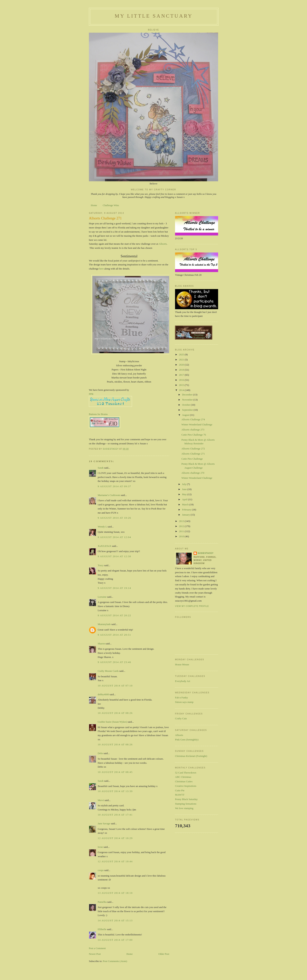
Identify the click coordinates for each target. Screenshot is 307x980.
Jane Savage (104, 823)
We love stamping (184, 808)
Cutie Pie (180, 790)
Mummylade (104, 624)
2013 (182, 521)
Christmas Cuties (184, 781)
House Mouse (182, 664)
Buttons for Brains (98, 414)
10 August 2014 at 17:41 (115, 815)
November (188, 400)
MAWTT (180, 795)
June (185, 489)
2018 (182, 370)
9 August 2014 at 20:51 (114, 635)
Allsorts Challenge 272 (193, 449)
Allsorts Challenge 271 (193, 454)
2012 (182, 526)
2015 (182, 385)
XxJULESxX (104, 546)
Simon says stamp (184, 702)
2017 (182, 375)
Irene (100, 847)
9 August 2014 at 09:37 (114, 486)
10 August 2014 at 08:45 (115, 772)
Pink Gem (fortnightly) (187, 740)
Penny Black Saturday (186, 799)
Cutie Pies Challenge (192, 459)
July (185, 484)
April (185, 499)
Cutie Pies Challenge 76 (194, 435)
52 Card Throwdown (186, 773)
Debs (100, 753)
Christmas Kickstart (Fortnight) (191, 756)
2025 (182, 354)
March (186, 504)
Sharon (101, 644)
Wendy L (102, 527)
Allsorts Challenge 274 (193, 419)
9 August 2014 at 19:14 (114, 588)
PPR (91, 394)
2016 (182, 380)
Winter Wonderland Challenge (197, 424)
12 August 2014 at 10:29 (115, 838)
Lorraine (102, 597)
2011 (182, 531)
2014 (182, 390)
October (186, 405)
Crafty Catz (181, 718)
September (188, 410)
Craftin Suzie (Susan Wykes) (112, 722)
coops (101, 870)
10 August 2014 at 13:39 (115, 791)
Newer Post (95, 954)
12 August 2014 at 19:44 (115, 861)
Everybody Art (183, 681)
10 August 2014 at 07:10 (115, 686)
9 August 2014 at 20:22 (114, 615)
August (186, 415)
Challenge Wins (111, 205)
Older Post (164, 954)
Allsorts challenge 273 (193, 430)
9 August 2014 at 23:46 (114, 662)
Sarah (101, 468)
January (186, 515)
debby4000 (103, 694)
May (185, 494)
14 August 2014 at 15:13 (115, 920)
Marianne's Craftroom (109, 495)
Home (94, 205)
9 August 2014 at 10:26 (114, 518)
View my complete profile (192, 606)
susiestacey (206, 553)
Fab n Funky (181, 697)
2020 (182, 365)
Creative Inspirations (186, 786)
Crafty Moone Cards (108, 671)
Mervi (101, 800)
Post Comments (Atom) (115, 961)
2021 (182, 360)
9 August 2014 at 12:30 (114, 556)
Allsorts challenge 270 (193, 473)
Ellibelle (102, 929)
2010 (182, 536)
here (102, 269)
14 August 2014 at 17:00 (115, 940)
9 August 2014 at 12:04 (114, 537)
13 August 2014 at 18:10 (115, 893)
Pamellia (102, 902)
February (187, 510)
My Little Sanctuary (154, 16)
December (188, 395)
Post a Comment (97, 948)
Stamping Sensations (186, 804)
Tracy (101, 565)
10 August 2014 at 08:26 (115, 713)
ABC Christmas (183, 777)
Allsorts (163, 244)
